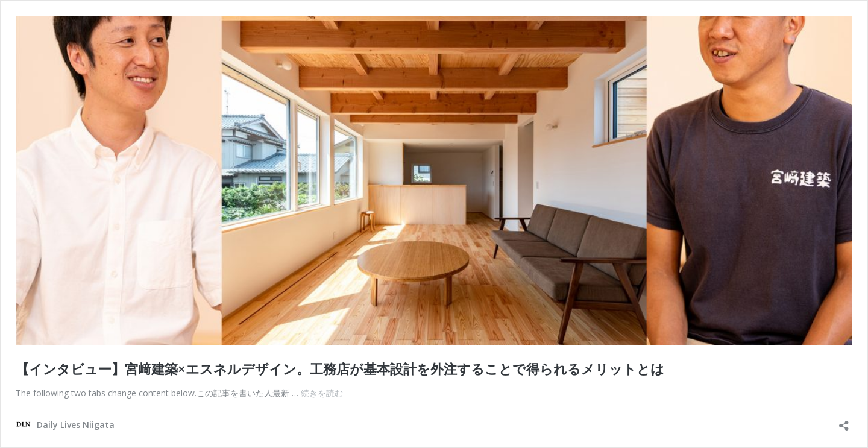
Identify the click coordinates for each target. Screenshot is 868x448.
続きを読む (322, 393)
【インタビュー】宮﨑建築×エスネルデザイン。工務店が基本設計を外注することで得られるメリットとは (340, 368)
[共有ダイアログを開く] (844, 422)
